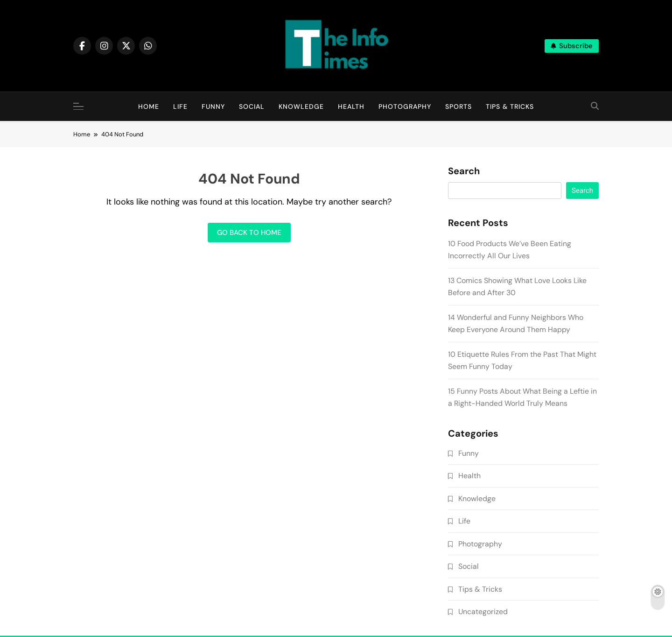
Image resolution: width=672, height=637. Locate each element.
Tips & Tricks (510, 106)
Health (351, 106)
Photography (405, 106)
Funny (213, 106)
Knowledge (301, 106)
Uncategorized (483, 612)
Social (252, 106)
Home (149, 106)
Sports (458, 106)
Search (464, 171)
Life (180, 106)
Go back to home (249, 233)
